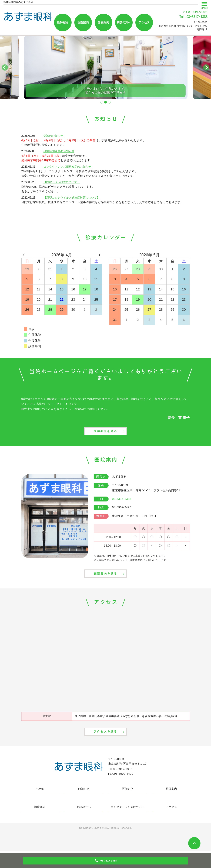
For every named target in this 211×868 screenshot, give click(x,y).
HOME (40, 806)
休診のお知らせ (53, 136)
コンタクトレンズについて (128, 824)
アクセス (144, 22)
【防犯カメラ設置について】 (62, 182)
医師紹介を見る (105, 436)
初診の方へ (124, 22)
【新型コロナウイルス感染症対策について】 (72, 198)
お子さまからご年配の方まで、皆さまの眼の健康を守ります (105, 90)
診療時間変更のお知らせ (59, 151)
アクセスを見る (105, 748)
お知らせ (84, 806)
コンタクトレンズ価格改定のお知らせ (67, 167)
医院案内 (83, 22)
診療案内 (103, 22)
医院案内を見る (105, 584)
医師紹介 (63, 22)
